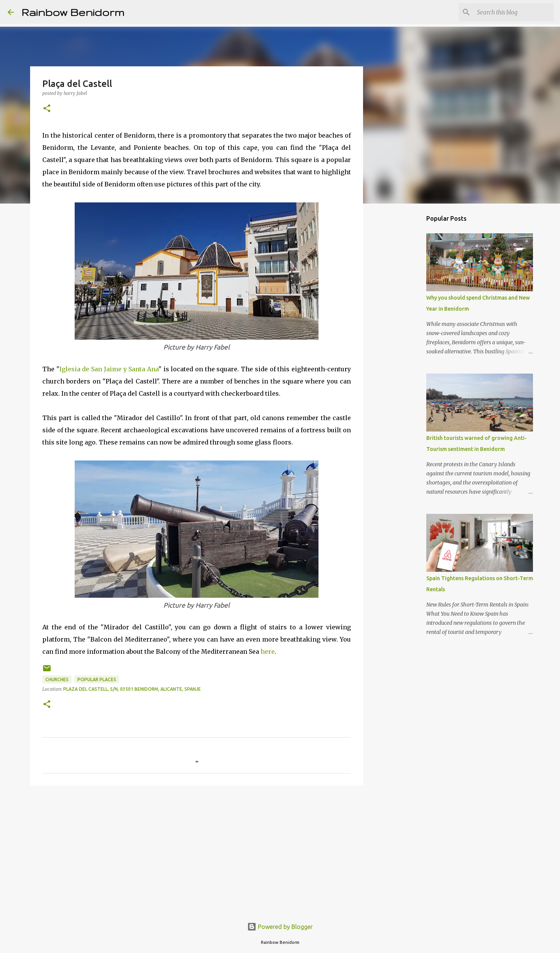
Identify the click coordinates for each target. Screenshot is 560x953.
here (268, 651)
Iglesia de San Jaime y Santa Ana (109, 369)
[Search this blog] (514, 12)
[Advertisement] (197, 850)
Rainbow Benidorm (73, 12)
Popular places (97, 679)
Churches (57, 679)
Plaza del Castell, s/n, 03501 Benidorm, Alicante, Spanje (132, 689)
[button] (47, 109)
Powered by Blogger (280, 927)
